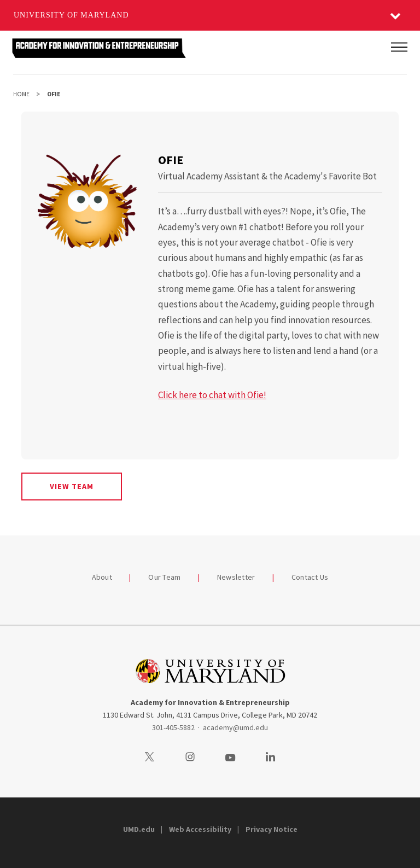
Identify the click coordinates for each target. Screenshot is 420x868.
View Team (72, 486)
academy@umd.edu (235, 727)
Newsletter (236, 577)
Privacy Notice (272, 829)
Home (21, 94)
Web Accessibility (200, 829)
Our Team (164, 577)
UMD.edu (139, 829)
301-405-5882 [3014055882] (173, 727)
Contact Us (310, 577)
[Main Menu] (399, 47)
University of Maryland (71, 15)
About (102, 577)
